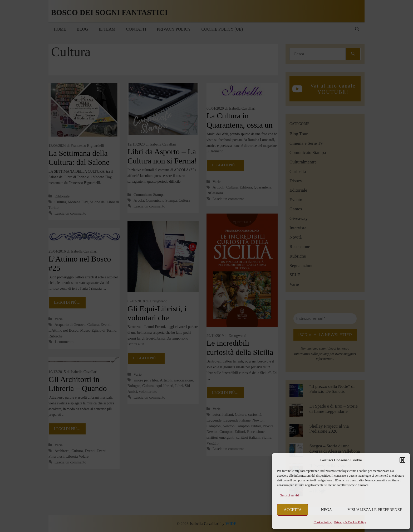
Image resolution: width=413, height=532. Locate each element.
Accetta (293, 510)
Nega (327, 510)
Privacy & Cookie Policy (350, 522)
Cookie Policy (323, 522)
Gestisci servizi (289, 495)
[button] (402, 460)
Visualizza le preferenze (375, 510)
